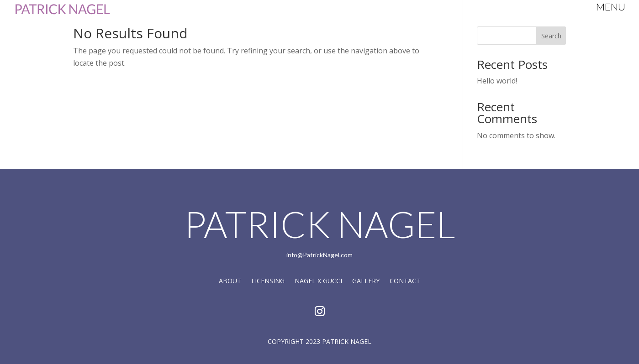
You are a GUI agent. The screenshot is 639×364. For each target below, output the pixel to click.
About (230, 281)
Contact (405, 281)
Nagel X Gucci (318, 281)
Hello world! (497, 81)
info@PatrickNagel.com (319, 255)
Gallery (366, 281)
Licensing (268, 281)
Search (551, 36)
